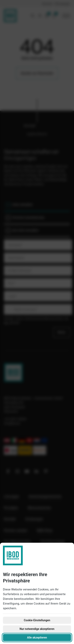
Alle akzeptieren (37, 638)
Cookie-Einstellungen (37, 620)
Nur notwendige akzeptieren (37, 629)
